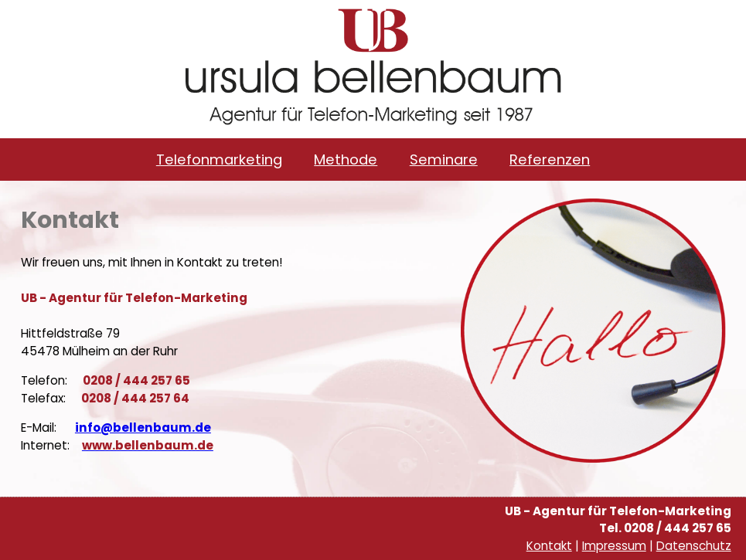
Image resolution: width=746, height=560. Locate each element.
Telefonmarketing (219, 160)
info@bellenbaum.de (143, 428)
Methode (346, 160)
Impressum (614, 546)
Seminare (444, 160)
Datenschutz (694, 546)
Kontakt (549, 546)
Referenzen (550, 160)
